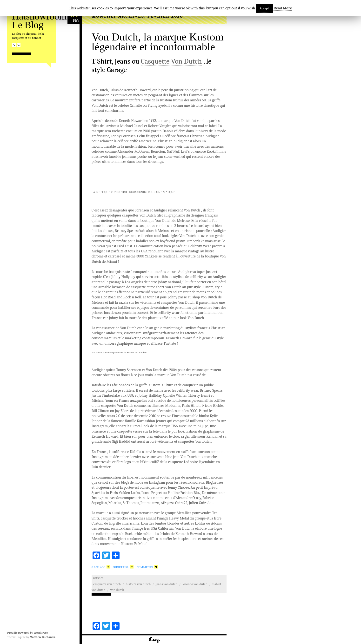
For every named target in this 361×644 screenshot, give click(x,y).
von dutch (117, 590)
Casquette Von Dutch (171, 61)
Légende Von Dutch (195, 584)
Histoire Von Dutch (138, 584)
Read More (283, 8)
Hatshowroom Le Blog (39, 21)
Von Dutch (97, 353)
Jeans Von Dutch (167, 584)
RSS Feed (14, 45)
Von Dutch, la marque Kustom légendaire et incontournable (158, 42)
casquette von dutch (107, 584)
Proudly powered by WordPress (27, 633)
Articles (98, 578)
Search (19, 45)
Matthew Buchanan (42, 637)
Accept (264, 8)
